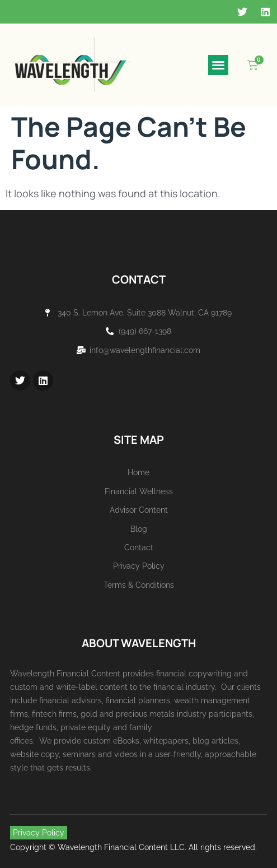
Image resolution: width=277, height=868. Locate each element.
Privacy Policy (39, 833)
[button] (218, 65)
